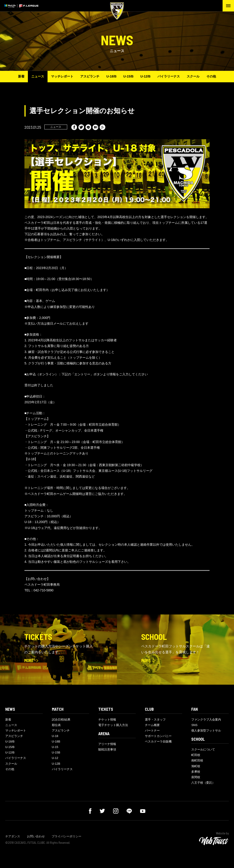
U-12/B (145, 76)
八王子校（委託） (203, 783)
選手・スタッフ (155, 720)
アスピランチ (90, 76)
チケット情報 (107, 720)
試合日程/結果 (61, 720)
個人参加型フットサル (206, 730)
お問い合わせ (36, 836)
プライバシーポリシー (66, 836)
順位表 (56, 725)
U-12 (55, 758)
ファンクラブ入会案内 (206, 720)
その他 (211, 76)
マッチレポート (62, 76)
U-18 (55, 736)
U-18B (56, 741)
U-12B (56, 764)
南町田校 (197, 760)
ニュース (38, 76)
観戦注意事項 (107, 749)
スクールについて (203, 749)
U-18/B (111, 76)
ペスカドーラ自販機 (158, 741)
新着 (21, 76)
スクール (193, 76)
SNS (194, 725)
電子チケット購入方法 (113, 725)
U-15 (55, 747)
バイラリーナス (169, 76)
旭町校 (196, 766)
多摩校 (196, 772)
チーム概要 (152, 725)
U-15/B (128, 76)
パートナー (152, 730)
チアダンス (13, 836)
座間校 (196, 777)
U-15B (56, 752)
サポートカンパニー (158, 736)
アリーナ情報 (107, 744)
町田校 (196, 755)
